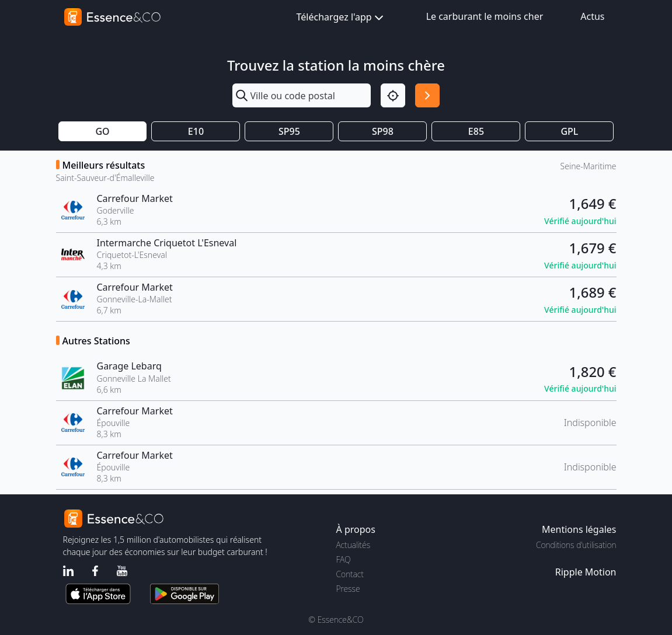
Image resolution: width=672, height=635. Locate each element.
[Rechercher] (427, 96)
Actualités (354, 545)
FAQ (344, 559)
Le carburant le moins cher (485, 16)
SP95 (289, 131)
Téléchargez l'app (341, 18)
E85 (476, 131)
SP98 (383, 131)
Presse (348, 589)
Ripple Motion (586, 572)
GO (102, 131)
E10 (196, 131)
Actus (592, 16)
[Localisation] (393, 96)
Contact (350, 574)
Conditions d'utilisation (576, 545)
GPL (569, 131)
